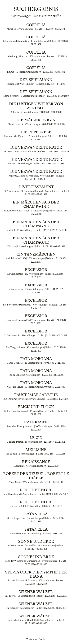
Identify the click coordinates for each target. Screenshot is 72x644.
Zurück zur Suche (36, 639)
